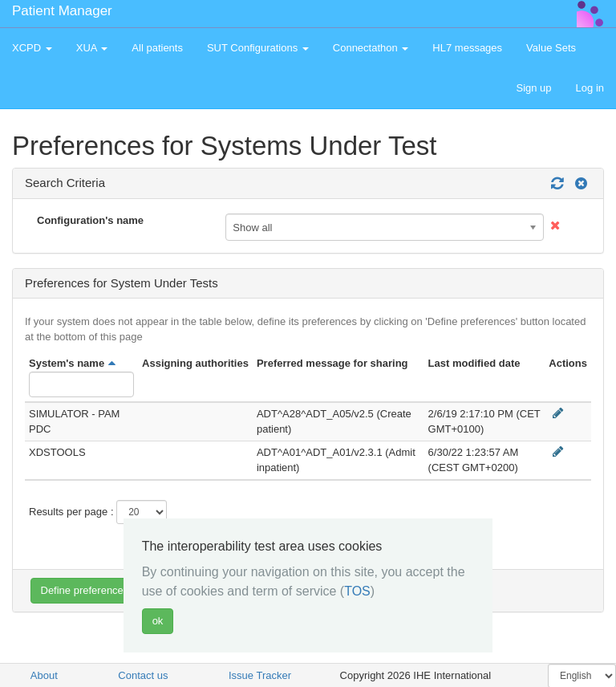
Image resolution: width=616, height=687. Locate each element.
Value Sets (551, 48)
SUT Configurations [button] (258, 48)
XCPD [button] (32, 48)
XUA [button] (92, 48)
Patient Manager (62, 11)
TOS (357, 591)
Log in (590, 88)
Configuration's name (90, 220)
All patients (157, 48)
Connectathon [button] (371, 48)
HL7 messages (467, 48)
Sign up (533, 88)
